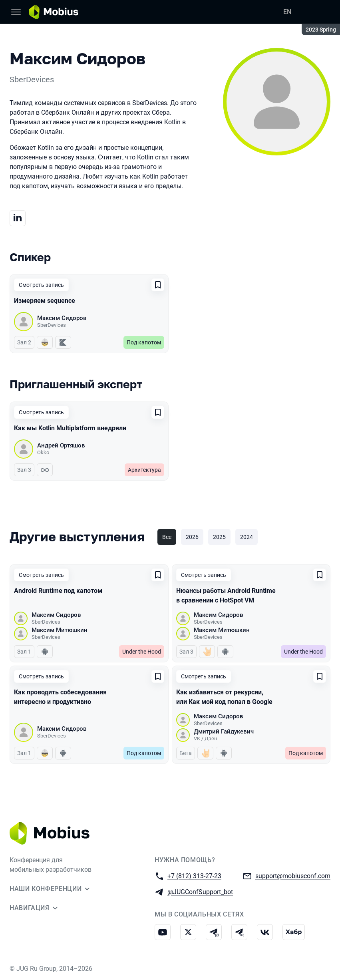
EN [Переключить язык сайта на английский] (287, 12)
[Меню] (16, 12)
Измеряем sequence (45, 301)
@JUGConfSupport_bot (200, 892)
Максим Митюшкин (60, 630)
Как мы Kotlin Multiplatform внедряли (70, 428)
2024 (247, 537)
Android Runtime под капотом (58, 591)
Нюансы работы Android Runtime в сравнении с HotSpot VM (226, 595)
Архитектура (144, 470)
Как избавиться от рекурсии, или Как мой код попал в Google (224, 697)
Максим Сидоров (62, 318)
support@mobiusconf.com (293, 876)
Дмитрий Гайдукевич (224, 732)
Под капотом (144, 342)
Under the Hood (142, 652)
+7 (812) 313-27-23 (194, 876)
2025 (219, 537)
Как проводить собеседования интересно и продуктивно (60, 697)
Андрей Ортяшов (61, 445)
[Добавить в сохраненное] (158, 285)
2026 (192, 537)
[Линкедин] (18, 218)
